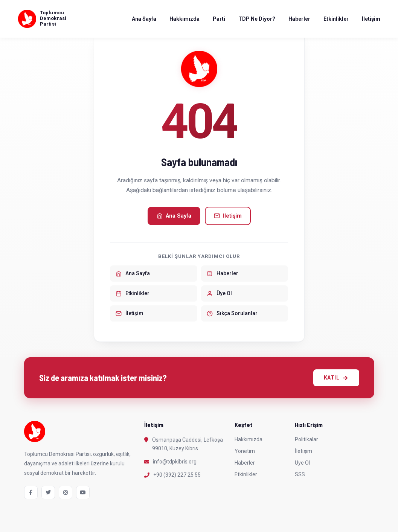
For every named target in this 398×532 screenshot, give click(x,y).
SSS (300, 474)
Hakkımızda (185, 19)
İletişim (371, 19)
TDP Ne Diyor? (257, 19)
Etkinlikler (336, 19)
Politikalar (307, 439)
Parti (219, 19)
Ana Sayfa (144, 19)
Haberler (299, 19)
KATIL (336, 378)
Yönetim (245, 451)
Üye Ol (302, 463)
